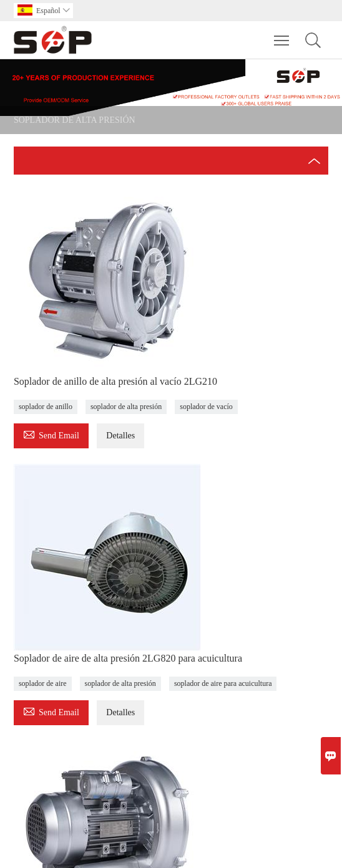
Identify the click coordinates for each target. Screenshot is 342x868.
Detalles (120, 436)
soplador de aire (43, 683)
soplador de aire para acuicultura (223, 683)
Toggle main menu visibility (282, 34)
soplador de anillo (46, 407)
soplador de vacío (206, 407)
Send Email (51, 434)
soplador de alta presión (126, 407)
